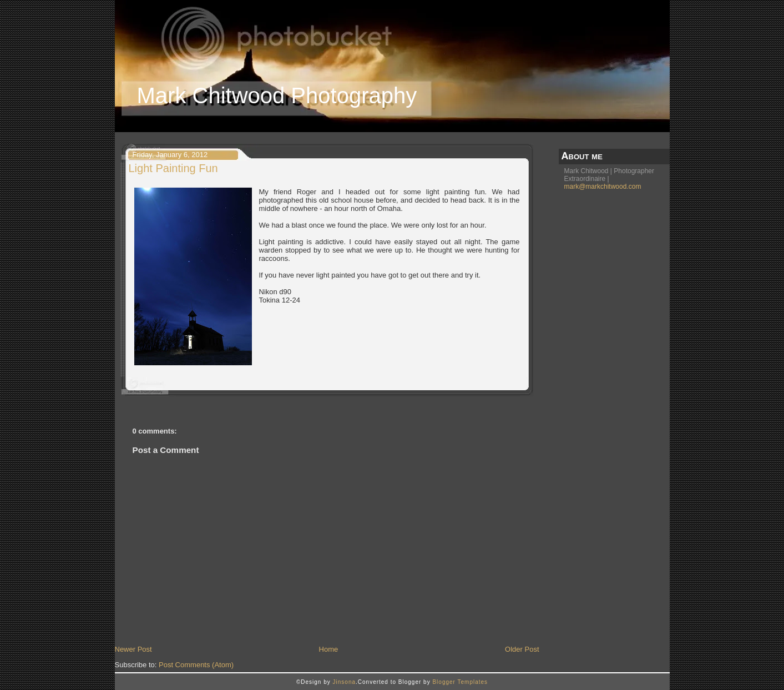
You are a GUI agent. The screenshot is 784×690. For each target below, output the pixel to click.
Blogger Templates (460, 682)
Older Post (522, 649)
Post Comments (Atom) (196, 665)
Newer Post (133, 649)
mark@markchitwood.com (603, 187)
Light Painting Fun (173, 168)
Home (329, 649)
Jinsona (344, 682)
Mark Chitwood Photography (277, 95)
